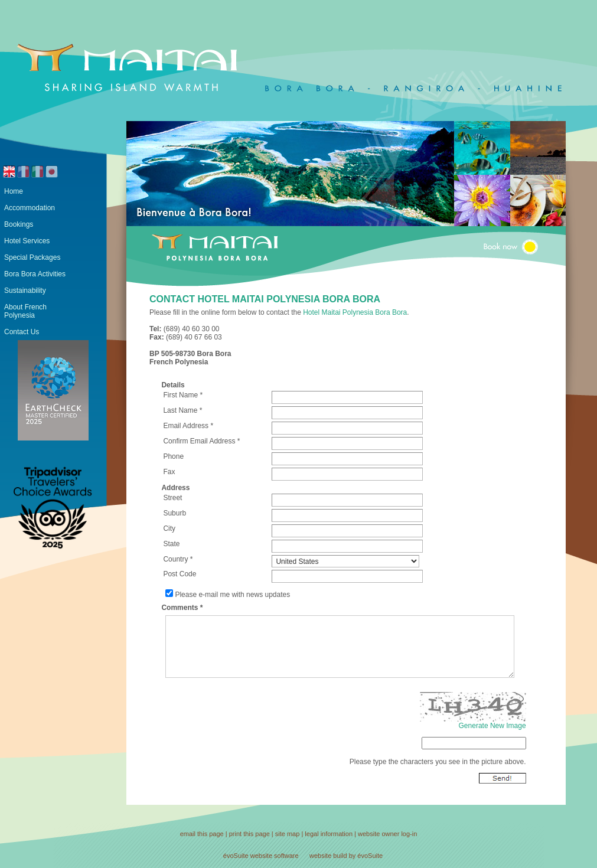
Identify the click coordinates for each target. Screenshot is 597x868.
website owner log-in (387, 834)
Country (175, 559)
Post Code (180, 574)
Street (172, 498)
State (171, 544)
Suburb (174, 513)
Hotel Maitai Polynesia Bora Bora (355, 312)
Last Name (180, 410)
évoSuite (236, 856)
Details (173, 385)
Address (175, 488)
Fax (169, 472)
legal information (329, 834)
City (169, 528)
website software (275, 856)
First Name (180, 395)
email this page (202, 834)
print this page (249, 834)
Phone (173, 456)
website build (328, 856)
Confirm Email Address (199, 441)
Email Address (186, 426)
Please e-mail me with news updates (232, 595)
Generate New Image (492, 726)
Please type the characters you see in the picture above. (438, 762)
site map (288, 834)
